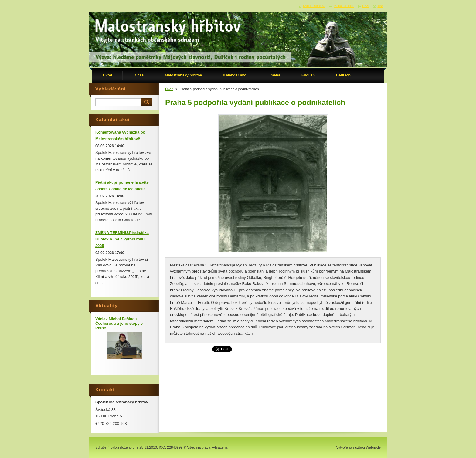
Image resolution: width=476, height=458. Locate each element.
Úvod (169, 89)
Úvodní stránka (314, 6)
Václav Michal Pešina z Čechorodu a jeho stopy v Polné (119, 323)
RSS (365, 6)
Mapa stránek (344, 6)
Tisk (380, 6)
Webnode (373, 447)
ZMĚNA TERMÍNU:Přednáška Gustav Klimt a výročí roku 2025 (122, 239)
